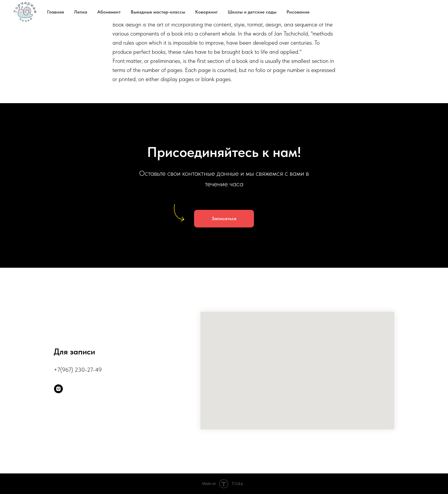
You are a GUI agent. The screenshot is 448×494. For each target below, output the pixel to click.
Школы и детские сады (252, 12)
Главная (55, 12)
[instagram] (58, 389)
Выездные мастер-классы (158, 12)
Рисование (298, 12)
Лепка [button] (81, 12)
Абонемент (109, 12)
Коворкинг (207, 12)
